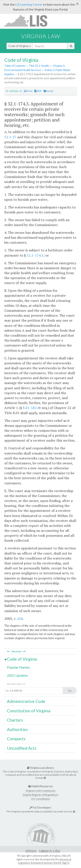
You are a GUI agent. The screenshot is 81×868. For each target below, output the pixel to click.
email (48, 91)
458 (20, 619)
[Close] (77, 4)
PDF (38, 91)
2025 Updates (17, 675)
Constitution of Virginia (29, 711)
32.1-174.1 (35, 255)
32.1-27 (10, 137)
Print (28, 91)
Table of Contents (15, 66)
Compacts (16, 739)
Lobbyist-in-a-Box (50, 851)
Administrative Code (26, 701)
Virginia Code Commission (41, 791)
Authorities (17, 729)
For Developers (40, 807)
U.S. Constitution (41, 799)
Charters (15, 720)
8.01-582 (30, 408)
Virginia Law (41, 36)
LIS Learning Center (29, 4)
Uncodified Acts (22, 748)
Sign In (66, 863)
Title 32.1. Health (39, 66)
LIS (28, 21)
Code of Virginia (20, 46)
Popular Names (18, 667)
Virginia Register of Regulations (40, 795)
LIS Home (31, 851)
